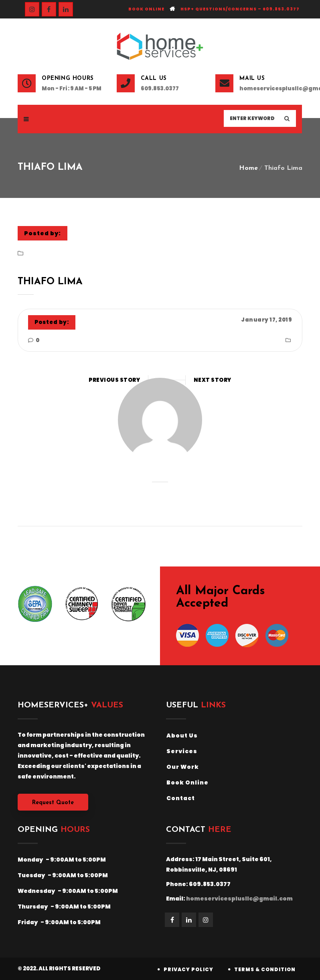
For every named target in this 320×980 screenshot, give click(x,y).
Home (248, 168)
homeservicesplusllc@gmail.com (271, 89)
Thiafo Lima (50, 282)
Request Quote (53, 803)
